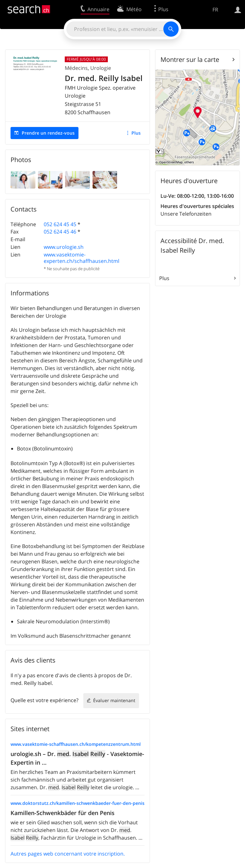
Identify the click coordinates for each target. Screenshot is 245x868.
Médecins (76, 68)
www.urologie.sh (64, 247)
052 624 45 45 (60, 224)
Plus (136, 133)
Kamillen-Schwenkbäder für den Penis (63, 813)
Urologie (101, 68)
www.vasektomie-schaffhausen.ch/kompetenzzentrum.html (76, 744)
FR (215, 10)
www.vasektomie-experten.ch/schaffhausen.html (82, 258)
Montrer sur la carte (190, 59)
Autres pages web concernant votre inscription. (68, 854)
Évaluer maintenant (114, 700)
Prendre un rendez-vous (48, 133)
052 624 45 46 (60, 232)
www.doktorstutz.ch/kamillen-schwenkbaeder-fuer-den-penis (78, 803)
